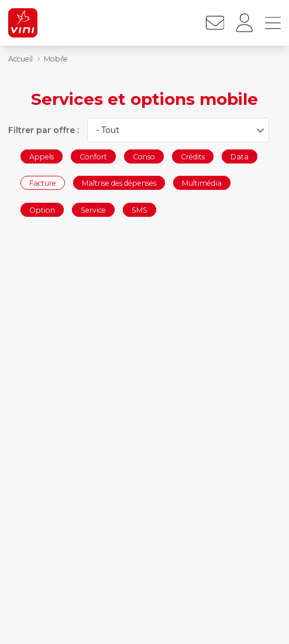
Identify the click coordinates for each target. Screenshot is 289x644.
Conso (144, 156)
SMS (140, 209)
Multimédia (202, 183)
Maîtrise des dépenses (119, 183)
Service (93, 209)
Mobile (56, 59)
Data (240, 156)
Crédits (193, 156)
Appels (42, 156)
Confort (93, 156)
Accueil (20, 59)
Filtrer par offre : (44, 130)
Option (42, 209)
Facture (43, 183)
